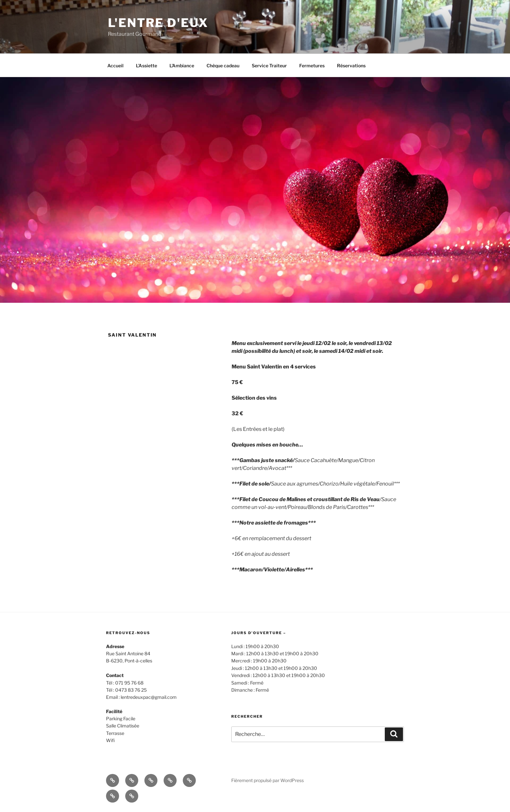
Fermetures (312, 66)
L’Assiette (147, 66)
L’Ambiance (182, 66)
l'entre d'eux (158, 23)
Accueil (115, 66)
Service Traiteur (269, 66)
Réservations (351, 66)
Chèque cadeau (223, 66)
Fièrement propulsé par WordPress (268, 780)
